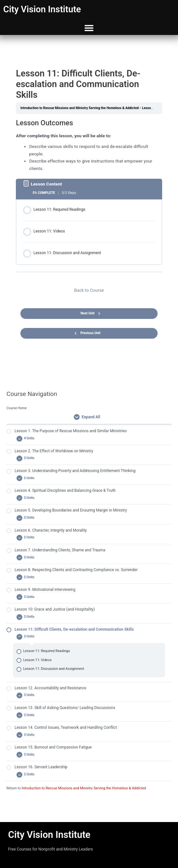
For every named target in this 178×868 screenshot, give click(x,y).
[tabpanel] (89, 145)
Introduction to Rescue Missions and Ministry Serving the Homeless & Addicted (84, 788)
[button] (89, 28)
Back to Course (89, 290)
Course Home (17, 408)
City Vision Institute (42, 9)
